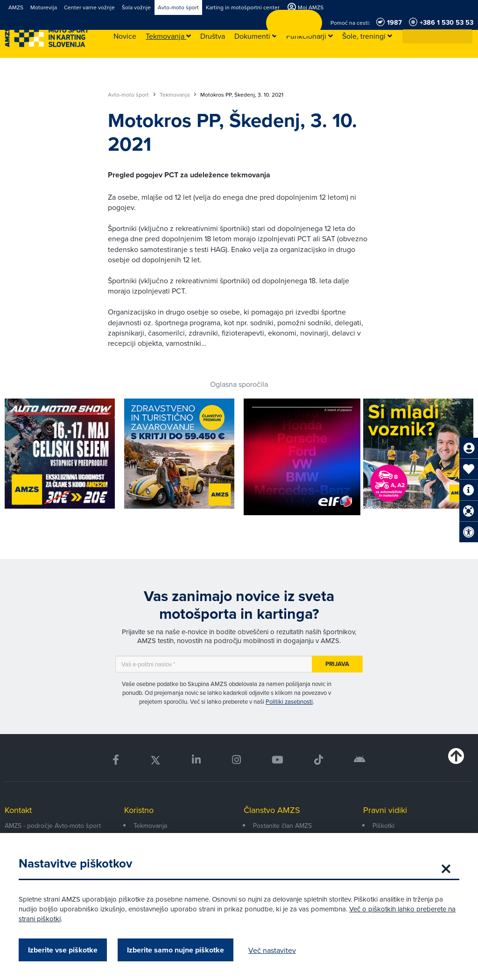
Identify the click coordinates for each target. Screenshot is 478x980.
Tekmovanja (178, 95)
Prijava (337, 664)
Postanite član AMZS (282, 826)
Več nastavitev (272, 950)
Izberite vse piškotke (63, 950)
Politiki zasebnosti (289, 701)
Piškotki (383, 826)
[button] (466, 36)
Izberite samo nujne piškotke (176, 950)
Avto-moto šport (132, 95)
